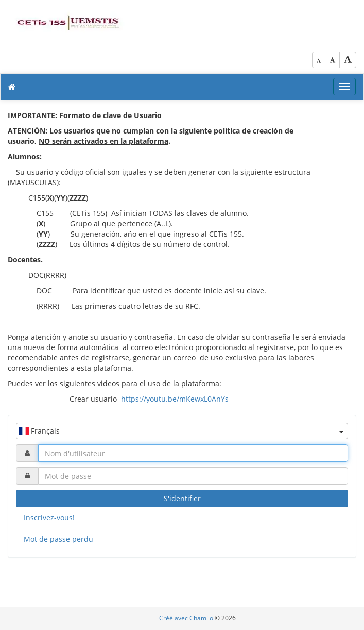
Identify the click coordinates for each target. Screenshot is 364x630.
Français (181, 431)
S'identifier (182, 498)
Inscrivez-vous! (49, 517)
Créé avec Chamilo (187, 618)
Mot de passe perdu (58, 539)
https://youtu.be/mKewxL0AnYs (175, 399)
